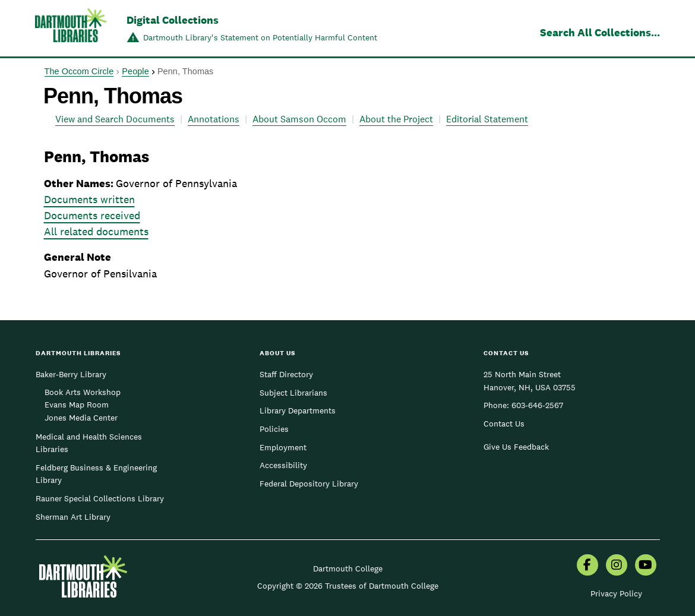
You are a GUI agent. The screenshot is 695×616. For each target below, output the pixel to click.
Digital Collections (173, 20)
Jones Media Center (81, 418)
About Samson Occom (299, 119)
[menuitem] (587, 566)
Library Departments (298, 410)
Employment (283, 447)
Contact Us (504, 424)
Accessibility (283, 465)
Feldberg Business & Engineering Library (96, 474)
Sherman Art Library (73, 517)
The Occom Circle (79, 71)
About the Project (396, 119)
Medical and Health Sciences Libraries (89, 443)
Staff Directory (286, 374)
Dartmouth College (348, 568)
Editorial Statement (487, 119)
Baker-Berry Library (71, 374)
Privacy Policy (616, 593)
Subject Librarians (293, 393)
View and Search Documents (115, 119)
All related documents (96, 231)
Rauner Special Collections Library (100, 498)
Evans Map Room (77, 405)
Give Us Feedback (516, 447)
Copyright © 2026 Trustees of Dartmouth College (348, 586)
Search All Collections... (600, 32)
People (135, 71)
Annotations (214, 119)
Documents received (92, 215)
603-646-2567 (537, 405)
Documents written (89, 199)
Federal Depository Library (309, 484)
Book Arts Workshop (83, 392)
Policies (274, 429)
